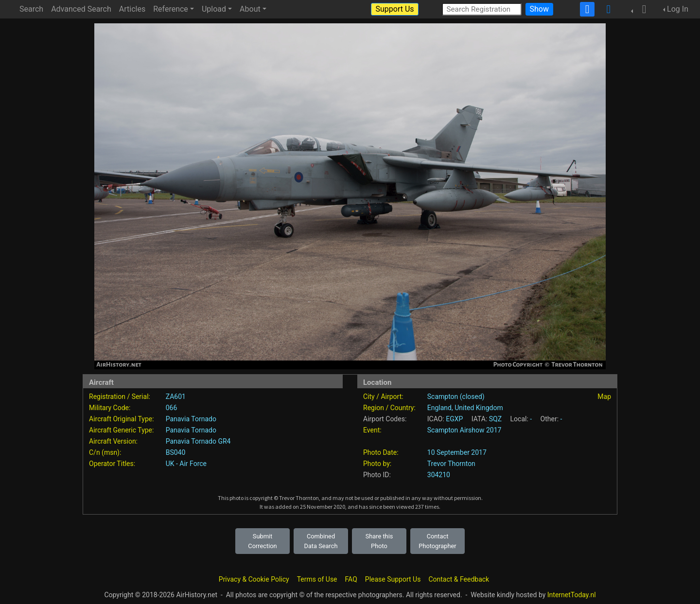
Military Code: (110, 408)
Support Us (394, 9)
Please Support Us (393, 579)
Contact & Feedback (459, 579)
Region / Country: (389, 408)
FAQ (351, 579)
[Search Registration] (482, 9)
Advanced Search (81, 9)
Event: (372, 430)
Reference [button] (171, 9)
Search (31, 9)
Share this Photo (379, 541)
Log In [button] (678, 9)
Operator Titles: (112, 464)
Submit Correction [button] (262, 541)
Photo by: (377, 464)
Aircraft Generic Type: (121, 430)
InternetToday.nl (572, 595)
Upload (214, 9)
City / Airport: (383, 397)
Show (539, 9)
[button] (641, 9)
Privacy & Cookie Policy (254, 579)
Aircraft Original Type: (122, 419)
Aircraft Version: (113, 441)
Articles (132, 9)
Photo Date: (381, 452)
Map (604, 397)
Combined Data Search (321, 541)
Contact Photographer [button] (437, 541)
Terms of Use (317, 579)
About (250, 9)
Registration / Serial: (120, 397)
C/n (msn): (105, 452)
